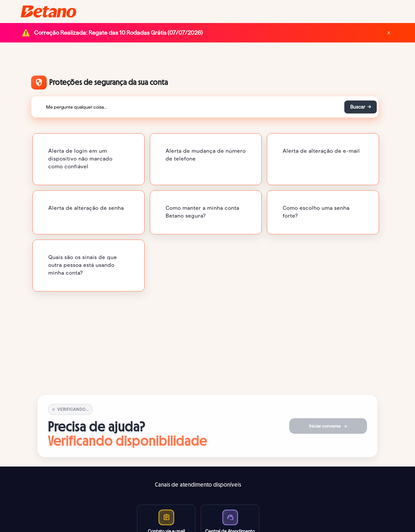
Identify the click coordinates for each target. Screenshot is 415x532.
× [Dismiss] (389, 33)
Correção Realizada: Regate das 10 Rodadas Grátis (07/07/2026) (118, 33)
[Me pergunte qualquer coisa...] (187, 107)
